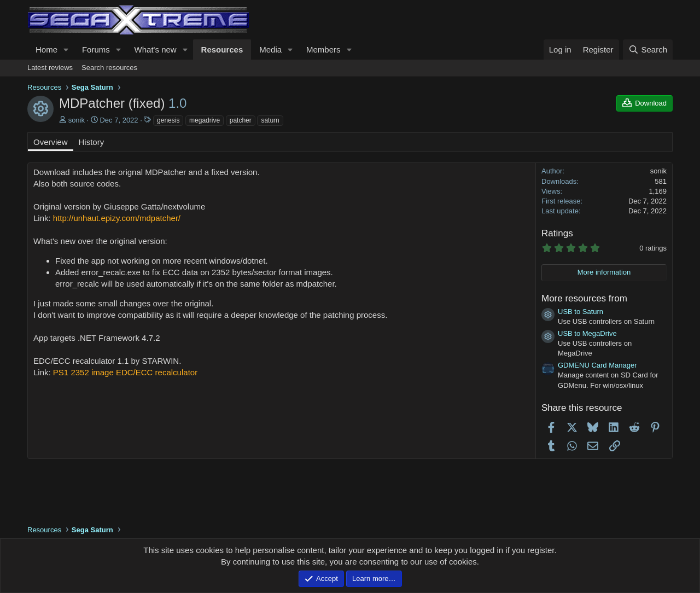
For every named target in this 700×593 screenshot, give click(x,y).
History (92, 142)
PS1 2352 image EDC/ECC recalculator (125, 372)
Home (46, 50)
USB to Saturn (581, 312)
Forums (96, 50)
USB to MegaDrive (587, 333)
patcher (241, 120)
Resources (222, 50)
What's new (156, 50)
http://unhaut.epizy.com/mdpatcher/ (117, 218)
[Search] (648, 50)
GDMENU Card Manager (597, 365)
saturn (270, 120)
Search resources (109, 68)
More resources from (584, 298)
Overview (51, 142)
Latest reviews (50, 68)
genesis (168, 120)
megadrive (205, 120)
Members (323, 50)
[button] (66, 50)
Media (270, 50)
